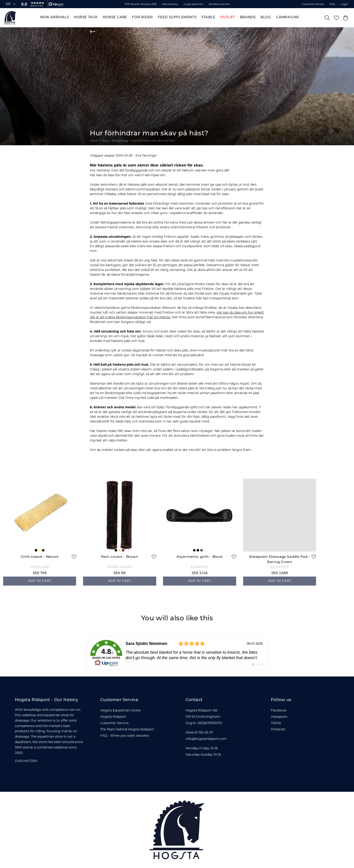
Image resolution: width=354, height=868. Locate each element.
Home (94, 141)
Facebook (279, 710)
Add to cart (40, 581)
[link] (177, 653)
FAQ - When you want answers (125, 736)
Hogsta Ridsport (113, 717)
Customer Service (313, 4)
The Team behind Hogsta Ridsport (127, 729)
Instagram (279, 717)
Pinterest (278, 729)
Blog (105, 141)
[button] (41, 4)
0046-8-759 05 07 (199, 732)
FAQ (332, 4)
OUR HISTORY (26, 761)
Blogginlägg (120, 141)
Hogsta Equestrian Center (121, 710)
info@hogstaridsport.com (206, 739)
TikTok (276, 723)
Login (344, 4)
